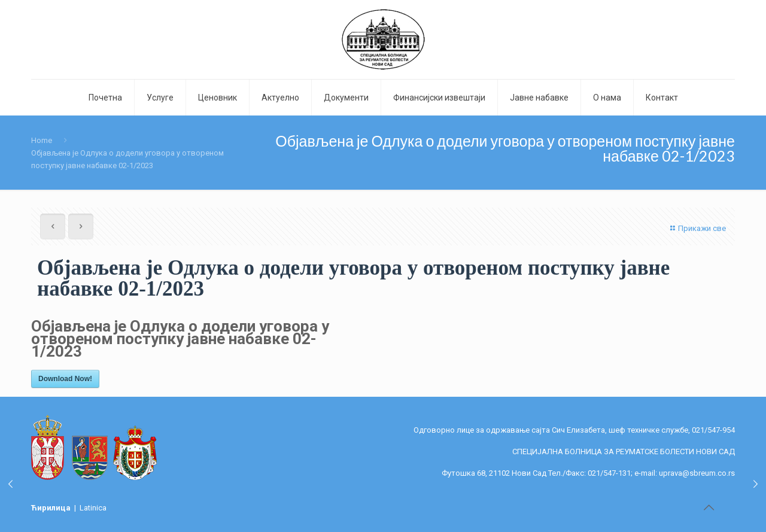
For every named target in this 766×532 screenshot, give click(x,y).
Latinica (93, 508)
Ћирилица (52, 508)
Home (42, 140)
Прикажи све (697, 228)
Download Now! (65, 379)
